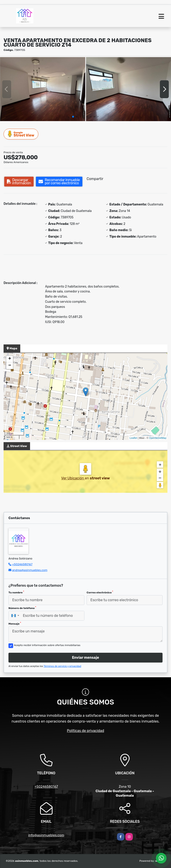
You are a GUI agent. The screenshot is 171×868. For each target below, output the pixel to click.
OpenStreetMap (158, 438)
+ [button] (10, 359)
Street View (21, 134)
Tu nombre (16, 592)
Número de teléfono (22, 608)
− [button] (10, 366)
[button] (73, 117)
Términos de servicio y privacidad (62, 666)
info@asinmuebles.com (46, 835)
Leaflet (133, 438)
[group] (43, 89)
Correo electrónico (100, 592)
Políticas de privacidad (86, 731)
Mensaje (15, 624)
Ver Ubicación (73, 478)
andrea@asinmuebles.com (30, 570)
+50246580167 (22, 564)
